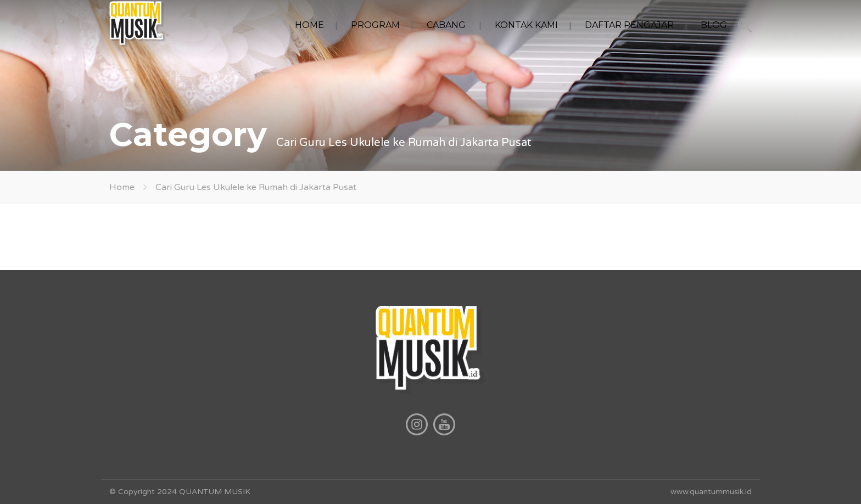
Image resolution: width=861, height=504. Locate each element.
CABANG (446, 25)
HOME (309, 25)
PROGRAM (375, 25)
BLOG (714, 25)
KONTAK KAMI (526, 25)
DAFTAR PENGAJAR (629, 25)
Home (122, 187)
